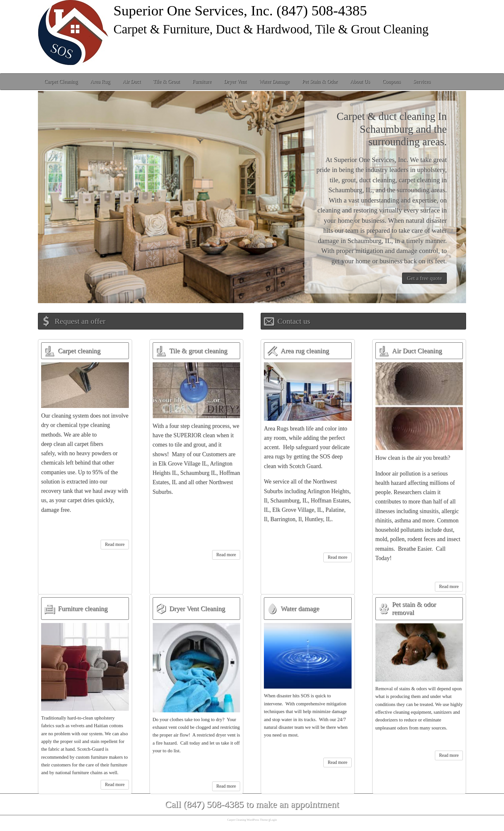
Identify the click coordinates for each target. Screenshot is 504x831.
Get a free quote (424, 278)
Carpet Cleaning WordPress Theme (248, 820)
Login (274, 820)
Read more (115, 544)
